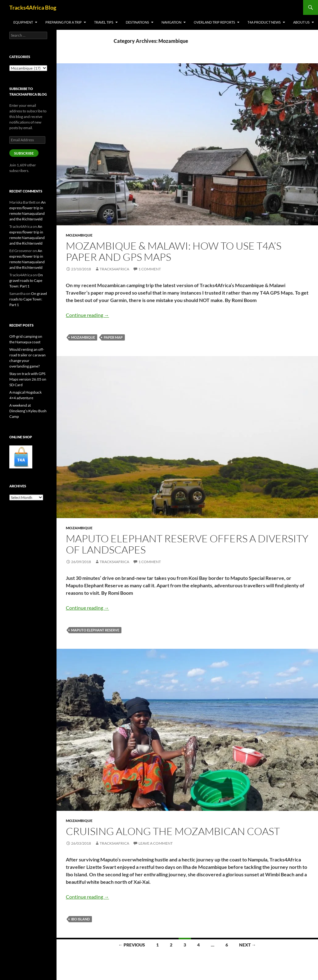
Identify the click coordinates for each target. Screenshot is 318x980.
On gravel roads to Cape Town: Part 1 (26, 280)
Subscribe (24, 153)
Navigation (171, 22)
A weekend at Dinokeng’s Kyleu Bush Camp (28, 411)
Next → (248, 945)
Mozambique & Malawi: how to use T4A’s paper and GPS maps (174, 251)
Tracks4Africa (114, 269)
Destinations (137, 22)
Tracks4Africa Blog (33, 7)
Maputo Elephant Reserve (95, 630)
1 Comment (150, 269)
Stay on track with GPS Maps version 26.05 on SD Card (28, 379)
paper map (113, 337)
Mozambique (79, 235)
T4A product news (264, 22)
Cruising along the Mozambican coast (173, 831)
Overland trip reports (214, 22)
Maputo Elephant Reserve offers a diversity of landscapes (187, 544)
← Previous (132, 945)
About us (301, 22)
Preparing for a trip (64, 22)
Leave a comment (156, 843)
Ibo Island (80, 919)
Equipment (23, 22)
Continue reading (87, 315)
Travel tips (104, 22)
